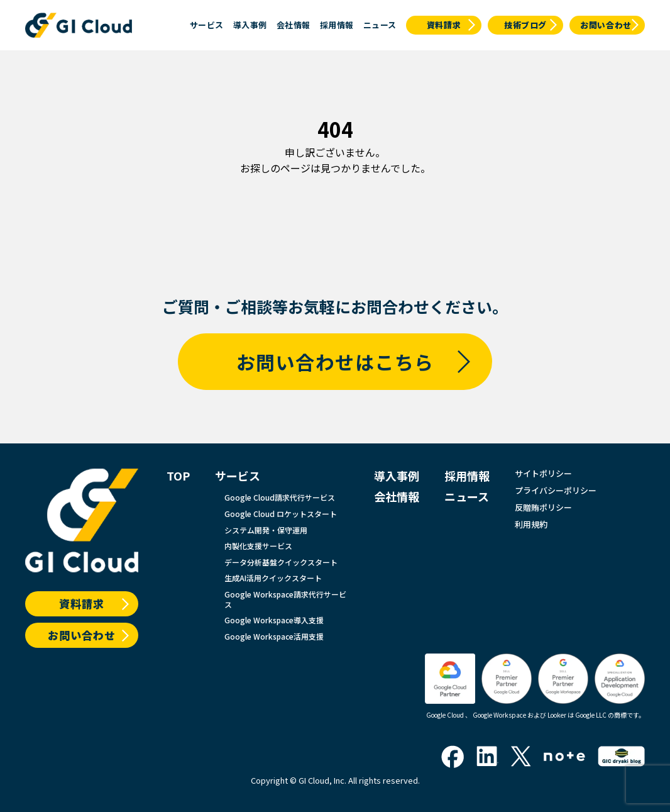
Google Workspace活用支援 (274, 637)
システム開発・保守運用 (266, 530)
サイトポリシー (543, 474)
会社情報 (294, 25)
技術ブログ (525, 25)
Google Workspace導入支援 (274, 620)
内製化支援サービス (258, 546)
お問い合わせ (606, 25)
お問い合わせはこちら (335, 362)
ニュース (380, 25)
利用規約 (531, 525)
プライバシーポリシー (556, 491)
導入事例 (250, 25)
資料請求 (444, 25)
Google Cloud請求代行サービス (280, 498)
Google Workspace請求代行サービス (285, 599)
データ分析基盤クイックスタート (281, 562)
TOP (178, 476)
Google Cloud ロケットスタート (281, 514)
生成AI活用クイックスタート (273, 578)
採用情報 (337, 25)
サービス (207, 25)
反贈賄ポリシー (543, 508)
